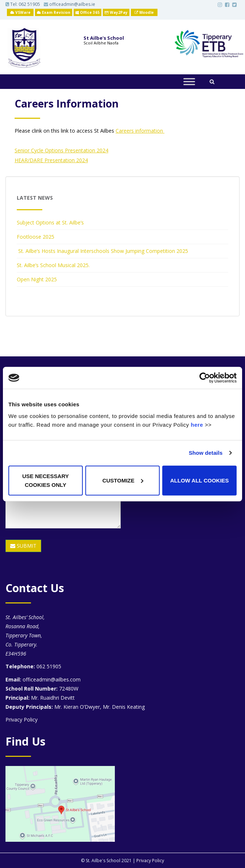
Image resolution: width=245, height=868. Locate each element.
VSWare (20, 12)
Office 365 (87, 12)
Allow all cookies (200, 480)
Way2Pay (116, 12)
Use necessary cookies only (46, 480)
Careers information (140, 131)
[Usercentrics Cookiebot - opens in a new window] (205, 378)
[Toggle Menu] (189, 82)
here (197, 424)
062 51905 (29, 4)
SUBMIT (23, 546)
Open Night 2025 (37, 279)
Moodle (144, 12)
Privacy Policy (22, 720)
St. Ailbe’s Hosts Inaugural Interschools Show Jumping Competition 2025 (102, 251)
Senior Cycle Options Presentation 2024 (61, 150)
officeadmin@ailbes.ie (69, 4)
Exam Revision (54, 12)
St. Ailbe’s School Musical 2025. (53, 265)
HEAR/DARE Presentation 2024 (51, 160)
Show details (206, 453)
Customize (123, 480)
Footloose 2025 (36, 237)
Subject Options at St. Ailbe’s (50, 222)
